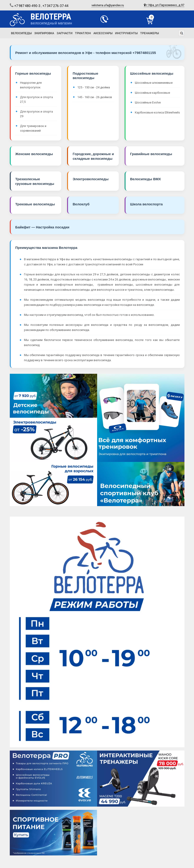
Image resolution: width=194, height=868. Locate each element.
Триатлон (83, 33)
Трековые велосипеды (35, 204)
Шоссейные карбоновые (152, 93)
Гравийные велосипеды (151, 154)
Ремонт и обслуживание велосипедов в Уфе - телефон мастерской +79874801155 (86, 53)
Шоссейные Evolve (148, 102)
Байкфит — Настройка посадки (42, 227)
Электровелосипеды (91, 179)
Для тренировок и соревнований (33, 128)
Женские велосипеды (34, 154)
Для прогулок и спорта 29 (36, 114)
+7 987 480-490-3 (27, 6)
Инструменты (126, 33)
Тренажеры (150, 33)
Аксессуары (103, 33)
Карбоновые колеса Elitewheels (157, 112)
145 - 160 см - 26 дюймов (95, 97)
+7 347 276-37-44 (55, 6)
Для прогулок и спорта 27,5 (36, 99)
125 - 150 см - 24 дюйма (94, 87)
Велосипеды (21, 33)
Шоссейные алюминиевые (154, 83)
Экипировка (44, 33)
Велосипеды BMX (146, 179)
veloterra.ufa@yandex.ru (108, 5)
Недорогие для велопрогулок (31, 85)
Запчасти (65, 33)
